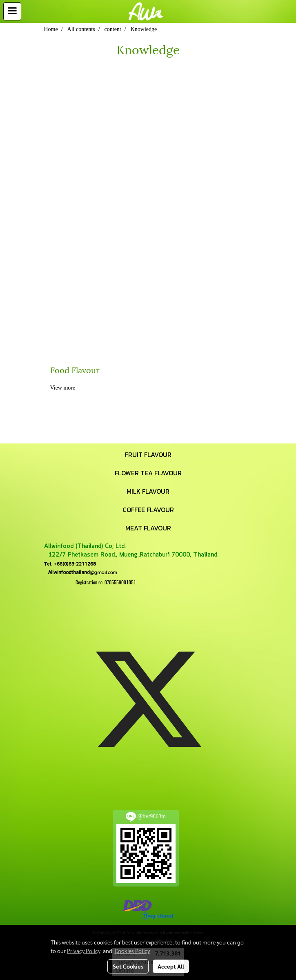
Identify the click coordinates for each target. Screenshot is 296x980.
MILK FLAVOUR (148, 491)
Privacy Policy (84, 951)
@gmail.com (81, 572)
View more (63, 388)
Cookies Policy (132, 951)
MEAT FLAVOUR (148, 528)
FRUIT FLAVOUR (148, 454)
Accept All (171, 966)
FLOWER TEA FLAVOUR (148, 473)
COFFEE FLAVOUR (148, 510)
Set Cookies (128, 966)
